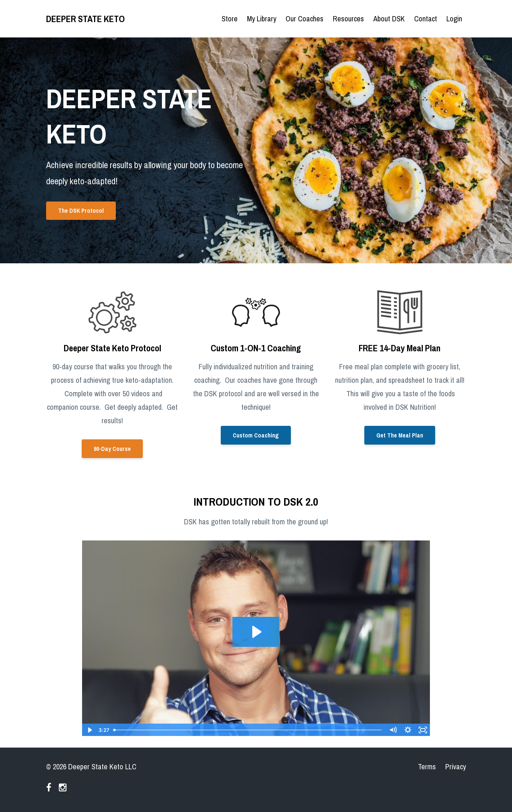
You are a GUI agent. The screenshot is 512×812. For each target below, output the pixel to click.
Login (454, 19)
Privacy (456, 766)
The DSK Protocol (81, 210)
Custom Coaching (256, 435)
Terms (427, 766)
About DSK (389, 19)
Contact (426, 19)
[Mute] (393, 730)
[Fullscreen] (423, 730)
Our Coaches (305, 19)
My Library (262, 19)
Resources (348, 19)
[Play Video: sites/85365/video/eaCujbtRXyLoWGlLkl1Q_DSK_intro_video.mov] (256, 632)
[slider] (248, 730)
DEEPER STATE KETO (85, 19)
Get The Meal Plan (400, 435)
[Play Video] (89, 730)
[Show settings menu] (408, 730)
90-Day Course (112, 449)
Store (230, 19)
